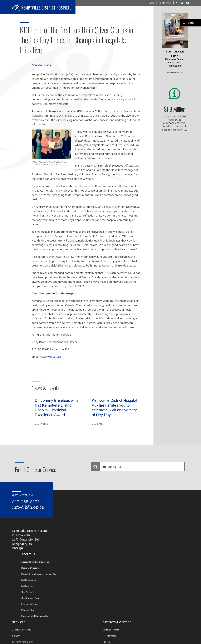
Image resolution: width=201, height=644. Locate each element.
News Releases (41, 65)
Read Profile (175, 73)
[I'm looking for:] (138, 467)
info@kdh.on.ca (28, 507)
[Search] (95, 467)
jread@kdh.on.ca (50, 357)
